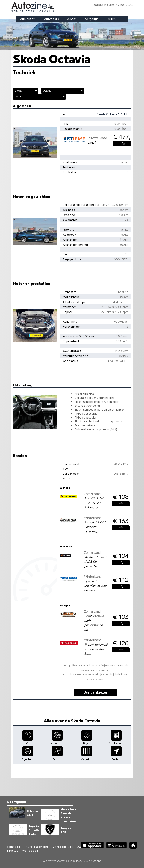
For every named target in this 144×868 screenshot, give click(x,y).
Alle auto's (28, 19)
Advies (72, 19)
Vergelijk (91, 19)
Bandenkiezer (96, 692)
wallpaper (31, 850)
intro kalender (37, 847)
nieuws (13, 850)
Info (122, 143)
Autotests (51, 19)
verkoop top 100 (67, 847)
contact (14, 847)
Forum (111, 19)
